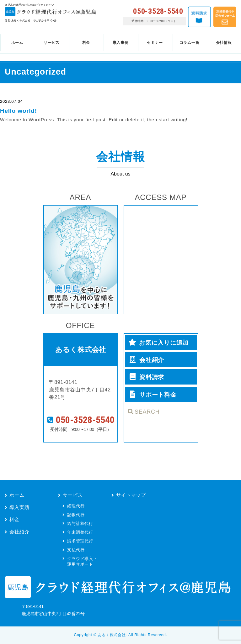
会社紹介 (19, 532)
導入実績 (19, 507)
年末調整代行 (80, 532)
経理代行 (76, 506)
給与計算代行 (80, 524)
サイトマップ (131, 495)
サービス (73, 495)
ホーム (17, 495)
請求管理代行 (80, 541)
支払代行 (76, 550)
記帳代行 (76, 515)
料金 (14, 519)
